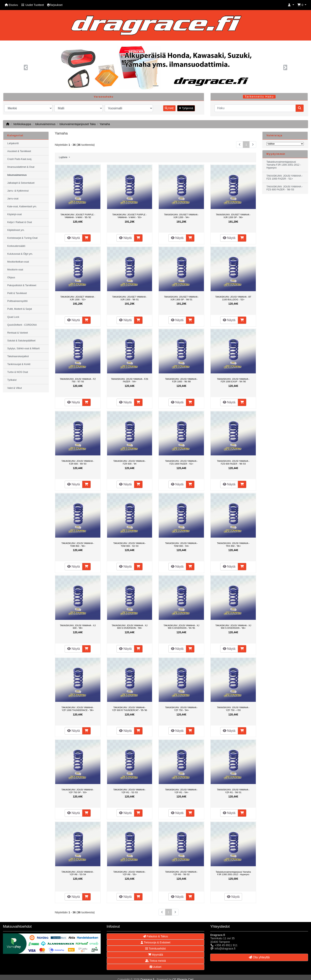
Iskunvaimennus (45, 124)
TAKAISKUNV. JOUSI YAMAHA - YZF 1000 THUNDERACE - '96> (78, 709)
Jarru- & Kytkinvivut (18, 191)
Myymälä (156, 955)
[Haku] (255, 108)
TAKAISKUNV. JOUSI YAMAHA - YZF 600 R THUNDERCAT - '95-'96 (130, 709)
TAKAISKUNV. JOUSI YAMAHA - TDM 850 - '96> (78, 545)
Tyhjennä (186, 108)
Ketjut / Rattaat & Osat (20, 222)
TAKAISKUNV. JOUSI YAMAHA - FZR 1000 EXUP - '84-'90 (233, 380)
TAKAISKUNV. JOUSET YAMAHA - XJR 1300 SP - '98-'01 (181, 298)
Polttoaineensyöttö (17, 301)
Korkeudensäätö (16, 246)
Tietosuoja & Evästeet (155, 942)
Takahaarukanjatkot (18, 356)
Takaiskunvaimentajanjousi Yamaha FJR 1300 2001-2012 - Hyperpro (233, 873)
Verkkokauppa (22, 124)
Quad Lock (13, 317)
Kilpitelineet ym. (16, 230)
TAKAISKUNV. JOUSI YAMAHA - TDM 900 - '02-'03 (130, 545)
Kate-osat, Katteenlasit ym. (22, 207)
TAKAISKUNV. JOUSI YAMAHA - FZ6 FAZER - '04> (130, 380)
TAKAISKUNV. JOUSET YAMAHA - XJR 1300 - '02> (78, 298)
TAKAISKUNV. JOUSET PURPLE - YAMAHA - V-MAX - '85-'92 (78, 216)
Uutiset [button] (155, 967)
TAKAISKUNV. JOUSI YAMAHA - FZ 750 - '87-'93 (78, 380)
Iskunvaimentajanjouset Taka (78, 124)
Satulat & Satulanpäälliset (21, 341)
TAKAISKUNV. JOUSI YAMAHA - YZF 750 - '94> (182, 709)
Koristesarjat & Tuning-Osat (22, 238)
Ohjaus (11, 277)
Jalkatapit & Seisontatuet (21, 183)
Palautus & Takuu (155, 936)
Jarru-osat (13, 199)
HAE (169, 108)
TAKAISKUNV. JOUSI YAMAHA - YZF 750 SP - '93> (78, 791)
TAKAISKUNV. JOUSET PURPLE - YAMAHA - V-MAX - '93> (130, 216)
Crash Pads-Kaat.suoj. (20, 159)
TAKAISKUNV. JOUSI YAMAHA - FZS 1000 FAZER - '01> (182, 462)
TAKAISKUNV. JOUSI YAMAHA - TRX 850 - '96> (233, 545)
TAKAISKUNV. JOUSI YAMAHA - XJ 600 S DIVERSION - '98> (130, 627)
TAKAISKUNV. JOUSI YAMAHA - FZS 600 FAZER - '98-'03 (233, 462)
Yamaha (105, 124)
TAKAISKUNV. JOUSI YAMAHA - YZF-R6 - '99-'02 (182, 873)
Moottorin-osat (15, 270)
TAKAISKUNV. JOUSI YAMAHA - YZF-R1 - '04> (182, 791)
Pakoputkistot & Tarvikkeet (22, 285)
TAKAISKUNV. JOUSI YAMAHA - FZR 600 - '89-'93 (78, 462)
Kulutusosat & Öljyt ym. (20, 254)
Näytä (73, 238)
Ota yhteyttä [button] (259, 957)
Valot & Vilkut (15, 388)
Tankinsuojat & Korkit (19, 364)
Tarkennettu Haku (259, 97)
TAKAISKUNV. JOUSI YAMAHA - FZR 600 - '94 (130, 462)
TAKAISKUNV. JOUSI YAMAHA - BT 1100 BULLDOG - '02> (233, 298)
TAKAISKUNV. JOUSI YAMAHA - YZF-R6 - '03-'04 (78, 873)
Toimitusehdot (155, 949)
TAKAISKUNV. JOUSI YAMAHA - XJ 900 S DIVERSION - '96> (233, 627)
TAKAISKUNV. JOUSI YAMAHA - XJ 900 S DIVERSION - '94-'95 (181, 627)
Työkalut (12, 380)
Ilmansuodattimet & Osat (21, 167)
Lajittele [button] (64, 157)
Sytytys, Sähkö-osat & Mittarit (23, 348)
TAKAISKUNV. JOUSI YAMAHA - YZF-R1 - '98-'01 (233, 791)
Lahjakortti (13, 143)
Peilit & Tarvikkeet (17, 293)
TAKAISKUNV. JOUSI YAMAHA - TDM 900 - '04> (182, 545)
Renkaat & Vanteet (18, 333)
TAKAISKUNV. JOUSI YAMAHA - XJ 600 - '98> (78, 627)
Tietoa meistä (155, 961)
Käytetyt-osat (15, 214)
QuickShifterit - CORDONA (22, 325)
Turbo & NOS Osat (18, 372)
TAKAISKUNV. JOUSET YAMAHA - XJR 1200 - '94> (181, 216)
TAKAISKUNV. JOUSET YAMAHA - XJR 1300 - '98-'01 (130, 298)
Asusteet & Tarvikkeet (19, 151)
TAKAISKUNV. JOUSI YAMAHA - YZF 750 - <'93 (233, 709)
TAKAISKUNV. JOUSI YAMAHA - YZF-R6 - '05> (130, 873)
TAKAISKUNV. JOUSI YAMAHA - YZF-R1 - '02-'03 (130, 791)
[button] (291, 5)
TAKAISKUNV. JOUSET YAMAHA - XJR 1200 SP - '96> (233, 216)
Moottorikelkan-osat (18, 262)
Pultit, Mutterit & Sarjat (20, 309)
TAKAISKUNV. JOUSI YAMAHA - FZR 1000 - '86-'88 (182, 380)
